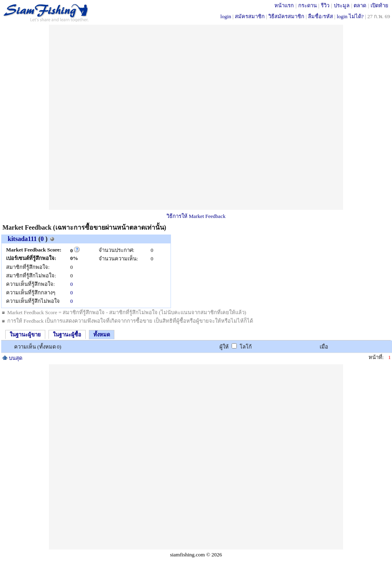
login (226, 16)
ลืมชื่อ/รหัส (320, 16)
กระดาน (308, 5)
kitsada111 (22, 239)
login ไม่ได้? (350, 16)
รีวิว (325, 5)
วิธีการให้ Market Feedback (196, 216)
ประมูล (342, 5)
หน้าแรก (284, 5)
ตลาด (360, 5)
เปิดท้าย (379, 5)
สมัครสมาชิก (250, 16)
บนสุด (12, 358)
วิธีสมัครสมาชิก (286, 16)
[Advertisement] (140, 117)
